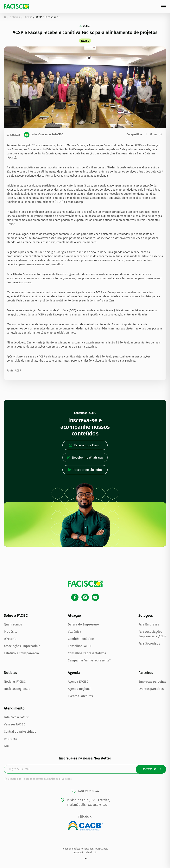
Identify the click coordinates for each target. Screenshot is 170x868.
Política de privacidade (85, 853)
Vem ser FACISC (15, 724)
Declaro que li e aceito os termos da (40, 779)
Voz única (75, 632)
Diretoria (10, 639)
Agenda (74, 673)
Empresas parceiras (152, 682)
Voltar (85, 26)
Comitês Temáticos (81, 639)
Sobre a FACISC (16, 616)
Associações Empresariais (22, 646)
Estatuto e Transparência (21, 653)
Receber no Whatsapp (85, 458)
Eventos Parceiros (80, 696)
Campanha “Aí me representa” (89, 660)
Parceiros (146, 673)
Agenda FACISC (78, 682)
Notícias (15, 17)
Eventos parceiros (151, 689)
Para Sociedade (149, 643)
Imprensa (11, 739)
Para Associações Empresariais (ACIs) (152, 634)
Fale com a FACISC (16, 717)
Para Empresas (149, 624)
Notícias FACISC (15, 682)
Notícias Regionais (17, 689)
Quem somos (13, 624)
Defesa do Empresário (83, 624)
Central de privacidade (20, 732)
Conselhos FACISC (80, 646)
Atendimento (14, 708)
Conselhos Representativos (87, 653)
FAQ (6, 746)
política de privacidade (60, 779)
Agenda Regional (80, 689)
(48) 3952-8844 (85, 791)
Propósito (11, 632)
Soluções (146, 616)
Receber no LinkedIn (85, 470)
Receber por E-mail (85, 445)
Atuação (74, 616)
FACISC (28, 17)
